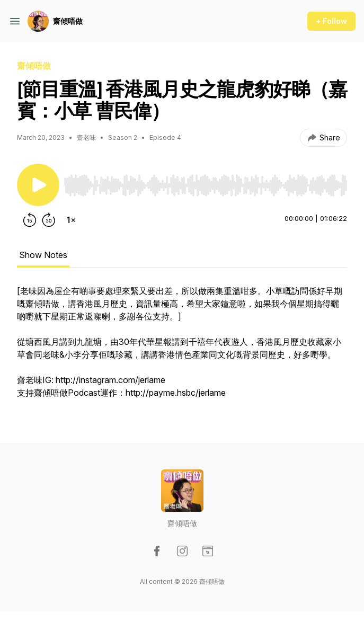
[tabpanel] (182, 347)
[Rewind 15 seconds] (30, 220)
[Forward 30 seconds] (49, 220)
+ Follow (331, 21)
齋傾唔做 (68, 21)
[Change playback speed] (71, 220)
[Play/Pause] (38, 185)
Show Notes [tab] (43, 255)
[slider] (205, 185)
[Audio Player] (205, 182)
